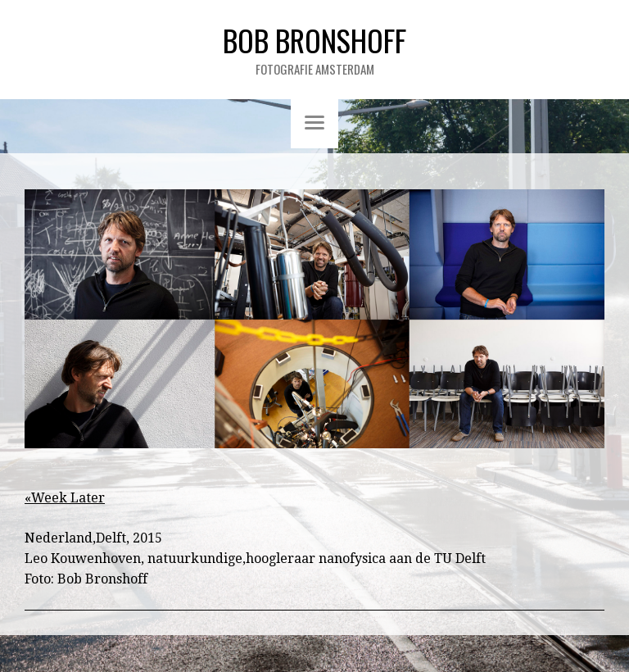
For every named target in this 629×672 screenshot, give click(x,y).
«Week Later (65, 498)
